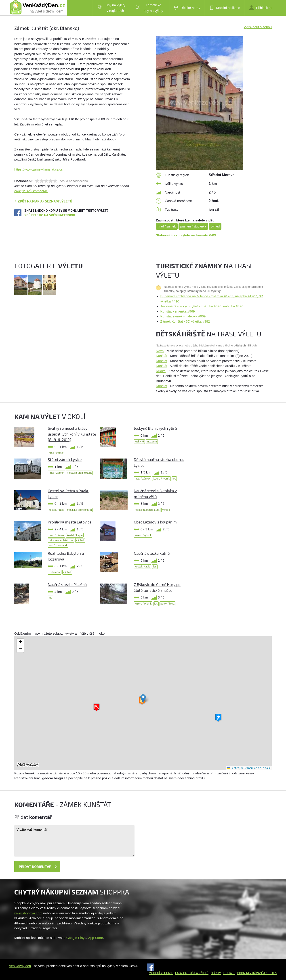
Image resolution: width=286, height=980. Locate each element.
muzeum (152, 442)
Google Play (76, 938)
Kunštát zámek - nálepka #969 (183, 316)
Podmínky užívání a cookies (257, 973)
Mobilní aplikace (225, 8)
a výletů (202, 973)
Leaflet (233, 768)
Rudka (161, 371)
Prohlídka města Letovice (70, 522)
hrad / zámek (167, 226)
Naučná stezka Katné (152, 553)
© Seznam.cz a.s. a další (256, 768)
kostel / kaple (57, 510)
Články (216, 973)
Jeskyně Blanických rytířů (155, 428)
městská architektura (79, 473)
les (174, 479)
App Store (96, 938)
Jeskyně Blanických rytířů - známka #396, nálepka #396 (202, 306)
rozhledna (55, 572)
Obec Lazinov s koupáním (155, 522)
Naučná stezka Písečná (67, 584)
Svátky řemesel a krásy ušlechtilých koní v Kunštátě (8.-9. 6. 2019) (72, 434)
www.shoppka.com (28, 913)
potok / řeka (167, 604)
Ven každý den (20, 966)
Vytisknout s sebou (258, 27)
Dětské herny (187, 8)
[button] (143, 699)
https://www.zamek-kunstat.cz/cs (39, 169)
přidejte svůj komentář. (31, 191)
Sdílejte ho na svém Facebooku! (51, 215)
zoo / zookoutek (58, 545)
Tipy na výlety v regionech (111, 8)
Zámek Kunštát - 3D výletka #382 (185, 321)
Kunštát (162, 356)
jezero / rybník (161, 479)
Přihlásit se (261, 8)
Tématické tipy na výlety (149, 8)
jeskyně (139, 442)
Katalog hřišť (185, 973)
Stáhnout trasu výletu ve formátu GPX (186, 235)
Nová (160, 351)
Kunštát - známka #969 (178, 311)
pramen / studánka (193, 226)
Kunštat (162, 386)
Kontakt (229, 973)
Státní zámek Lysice (65, 459)
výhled (215, 226)
